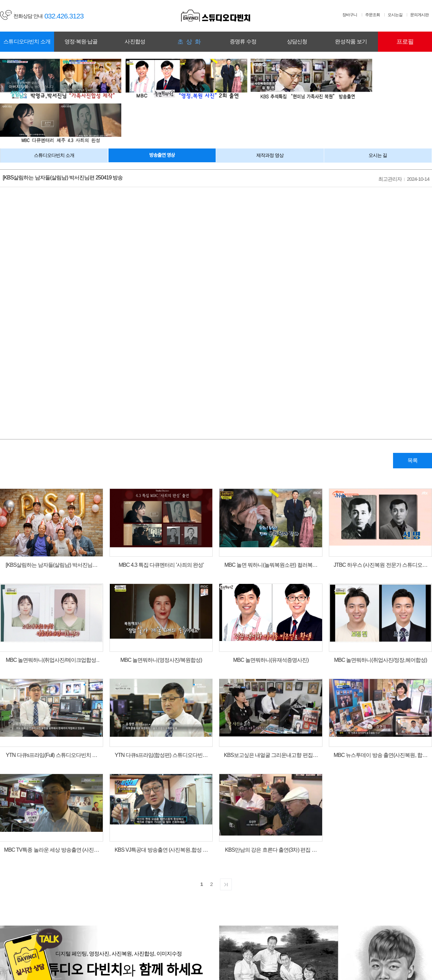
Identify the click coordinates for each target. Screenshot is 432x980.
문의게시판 (419, 15)
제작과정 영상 (270, 105)
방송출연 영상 (162, 105)
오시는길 (395, 15)
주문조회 (373, 15)
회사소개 (119, 945)
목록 (412, 410)
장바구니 (350, 15)
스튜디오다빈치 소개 (54, 105)
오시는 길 (378, 105)
